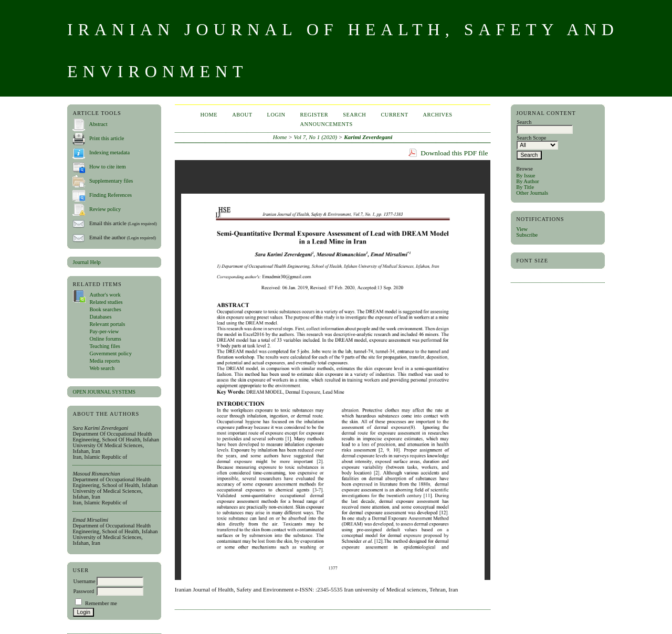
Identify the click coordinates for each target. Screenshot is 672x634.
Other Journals (532, 193)
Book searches (105, 309)
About (242, 115)
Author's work (105, 295)
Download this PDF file (454, 153)
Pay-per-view (104, 331)
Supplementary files (111, 181)
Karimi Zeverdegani (368, 137)
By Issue (526, 176)
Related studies (106, 302)
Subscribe (527, 235)
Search (354, 115)
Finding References (111, 195)
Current (394, 115)
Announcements (326, 124)
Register (314, 115)
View (522, 229)
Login (276, 115)
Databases (100, 317)
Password (83, 591)
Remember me (101, 603)
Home (209, 115)
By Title (525, 187)
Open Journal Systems (104, 392)
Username (84, 581)
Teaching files (104, 346)
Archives (438, 115)
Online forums (105, 339)
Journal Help (86, 262)
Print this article (107, 138)
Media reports (104, 361)
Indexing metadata (109, 152)
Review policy (105, 209)
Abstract (98, 124)
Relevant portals (107, 324)
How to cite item (108, 167)
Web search (102, 368)
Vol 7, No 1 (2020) (316, 137)
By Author (528, 181)
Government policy (111, 353)
